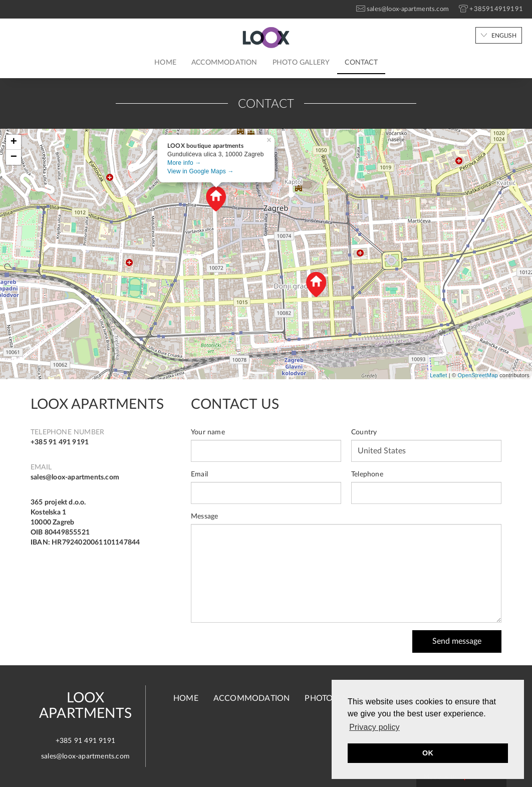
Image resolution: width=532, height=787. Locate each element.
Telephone (367, 474)
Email (199, 474)
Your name (208, 432)
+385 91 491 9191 (60, 442)
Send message (457, 641)
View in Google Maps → (201, 171)
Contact (361, 63)
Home (165, 63)
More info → (184, 163)
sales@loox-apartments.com (75, 477)
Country (364, 432)
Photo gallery (301, 63)
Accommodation (224, 63)
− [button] (14, 157)
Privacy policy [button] (374, 727)
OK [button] (428, 753)
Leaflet (438, 375)
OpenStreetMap (478, 375)
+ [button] (14, 142)
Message (204, 516)
